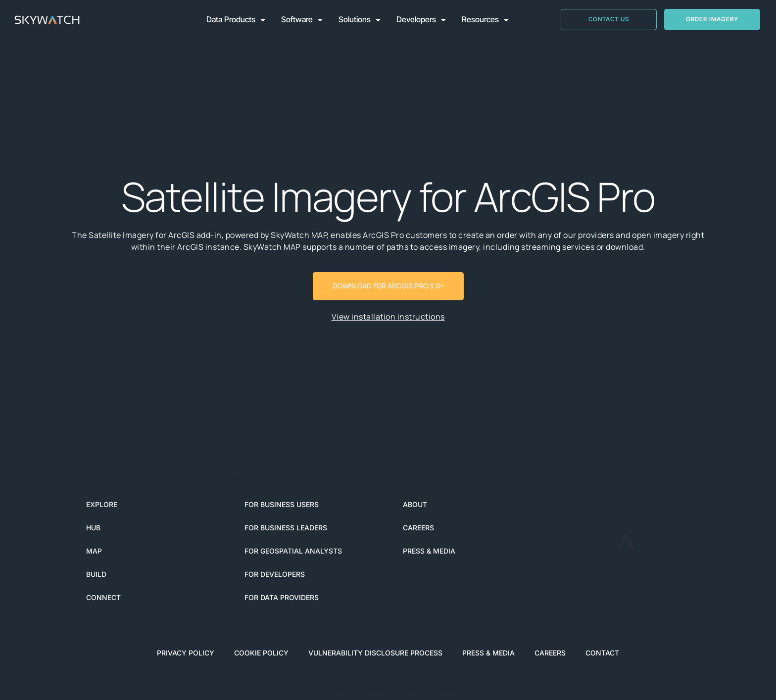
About (415, 504)
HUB (93, 528)
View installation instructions (388, 317)
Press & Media (429, 551)
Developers (421, 20)
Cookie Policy (261, 653)
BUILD (96, 574)
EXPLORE (102, 504)
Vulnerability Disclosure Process (375, 653)
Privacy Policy (186, 653)
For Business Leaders (286, 528)
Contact (602, 653)
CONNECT (103, 597)
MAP (94, 551)
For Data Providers (282, 597)
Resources (485, 20)
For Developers (275, 574)
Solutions (360, 20)
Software (302, 20)
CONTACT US (609, 19)
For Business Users (282, 504)
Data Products (236, 20)
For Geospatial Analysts (293, 551)
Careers (418, 528)
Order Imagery (712, 19)
